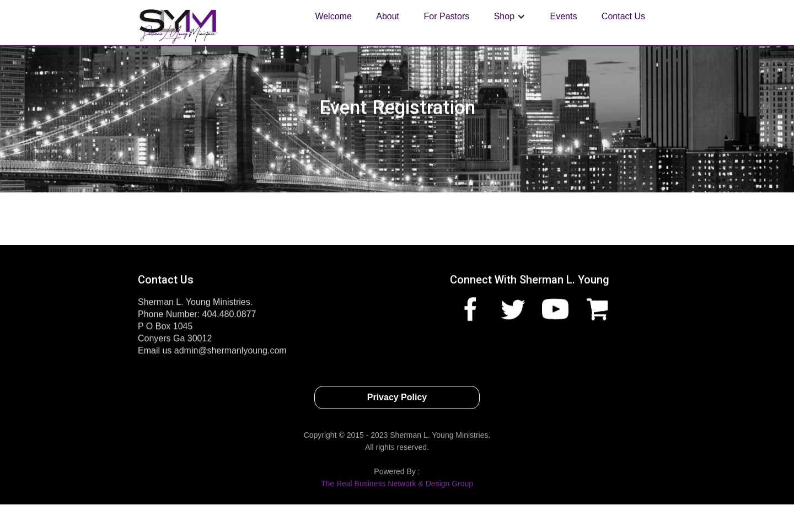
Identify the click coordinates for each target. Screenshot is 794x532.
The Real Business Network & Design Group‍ (397, 487)
